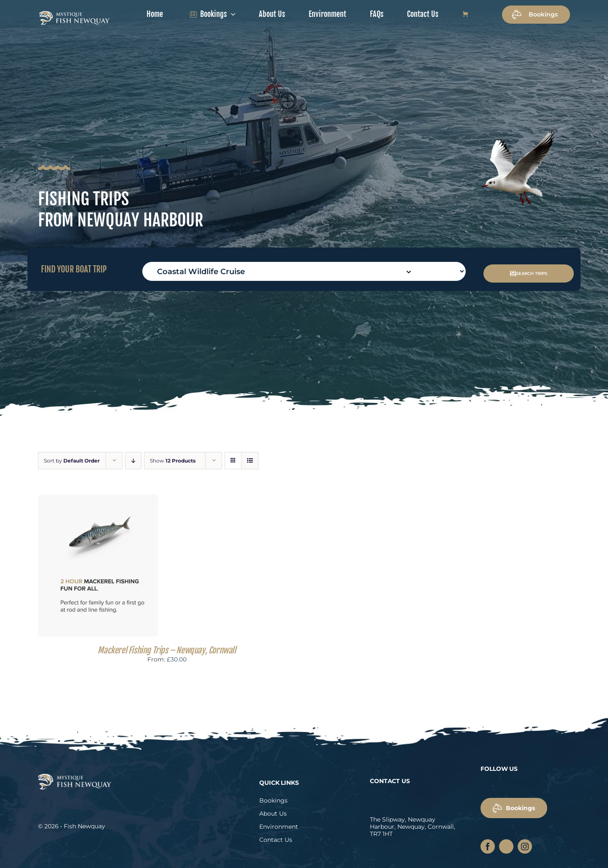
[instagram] (525, 846)
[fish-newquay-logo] (74, 14)
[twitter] (506, 846)
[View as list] (250, 461)
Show (173, 461)
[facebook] (488, 846)
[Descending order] (133, 461)
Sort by (72, 461)
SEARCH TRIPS (527, 273)
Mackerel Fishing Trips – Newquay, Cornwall (167, 650)
